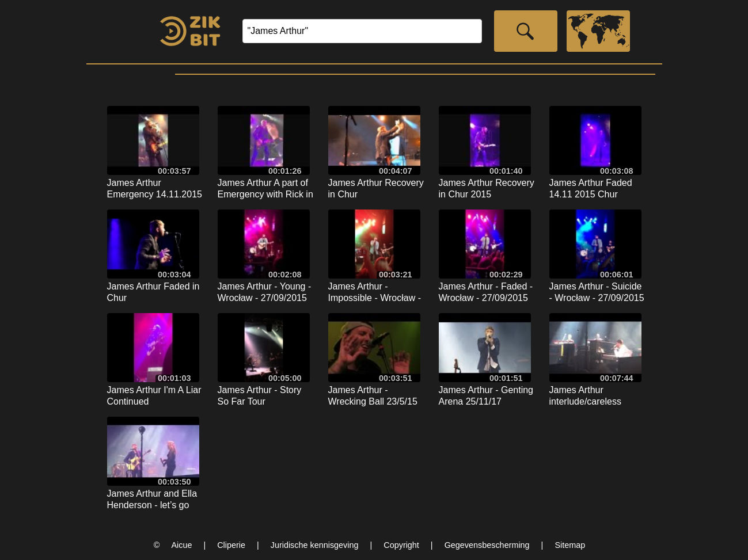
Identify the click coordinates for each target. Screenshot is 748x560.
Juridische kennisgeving (315, 545)
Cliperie (231, 545)
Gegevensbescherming (487, 545)
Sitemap (570, 545)
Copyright (401, 545)
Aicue (181, 545)
